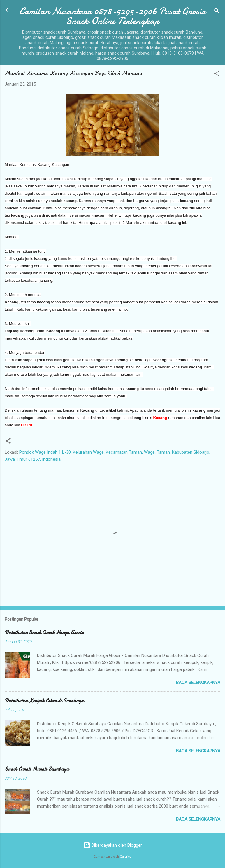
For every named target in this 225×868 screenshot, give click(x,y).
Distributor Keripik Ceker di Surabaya (44, 701)
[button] (217, 75)
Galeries (126, 857)
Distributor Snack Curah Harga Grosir (44, 633)
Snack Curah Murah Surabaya (37, 769)
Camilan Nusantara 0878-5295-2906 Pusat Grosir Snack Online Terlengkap (112, 16)
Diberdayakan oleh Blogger (113, 845)
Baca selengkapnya (198, 683)
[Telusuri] (217, 12)
